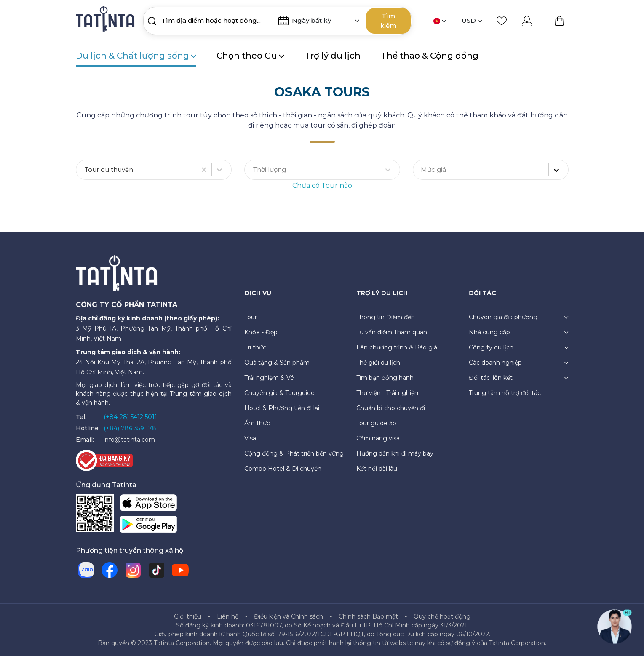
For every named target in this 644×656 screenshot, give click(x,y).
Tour (251, 317)
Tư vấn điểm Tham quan (392, 332)
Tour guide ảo (376, 423)
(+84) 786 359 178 (130, 428)
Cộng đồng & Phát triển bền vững (294, 453)
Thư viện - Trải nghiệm (389, 393)
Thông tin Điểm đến (386, 317)
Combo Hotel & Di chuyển (283, 469)
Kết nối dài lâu (377, 469)
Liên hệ (228, 616)
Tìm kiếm (388, 21)
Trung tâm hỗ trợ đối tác (505, 393)
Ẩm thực (257, 423)
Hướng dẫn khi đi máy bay (395, 453)
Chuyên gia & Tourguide (279, 393)
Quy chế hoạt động (442, 616)
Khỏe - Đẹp (261, 332)
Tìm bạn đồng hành (385, 378)
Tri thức (255, 347)
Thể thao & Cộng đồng (430, 56)
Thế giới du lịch (378, 363)
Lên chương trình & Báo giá (397, 347)
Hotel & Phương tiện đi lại (282, 408)
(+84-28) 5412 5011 (130, 417)
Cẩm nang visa (378, 438)
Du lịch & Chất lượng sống (136, 56)
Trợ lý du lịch (333, 56)
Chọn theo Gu (250, 56)
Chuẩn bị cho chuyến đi (391, 408)
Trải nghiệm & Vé (269, 378)
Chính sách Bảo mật (368, 616)
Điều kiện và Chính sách (289, 616)
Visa (250, 438)
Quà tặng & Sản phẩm (277, 363)
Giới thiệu (188, 616)
